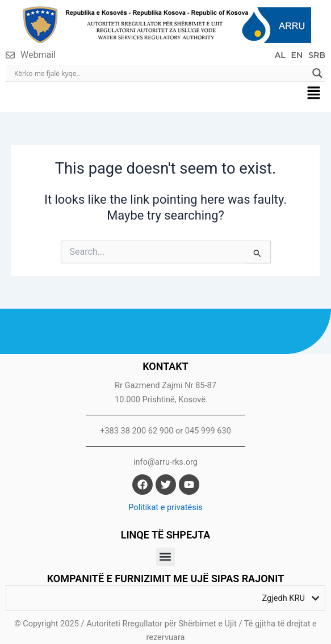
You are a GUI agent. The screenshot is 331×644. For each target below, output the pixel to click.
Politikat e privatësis (165, 507)
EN (297, 55)
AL (280, 55)
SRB (317, 55)
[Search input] (160, 73)
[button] (314, 94)
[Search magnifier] (317, 73)
